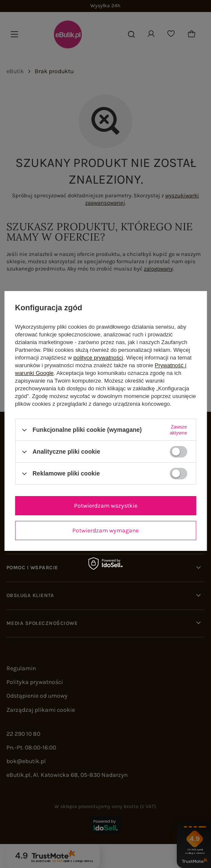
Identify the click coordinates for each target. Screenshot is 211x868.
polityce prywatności (98, 358)
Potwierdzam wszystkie (106, 506)
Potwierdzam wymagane (105, 531)
